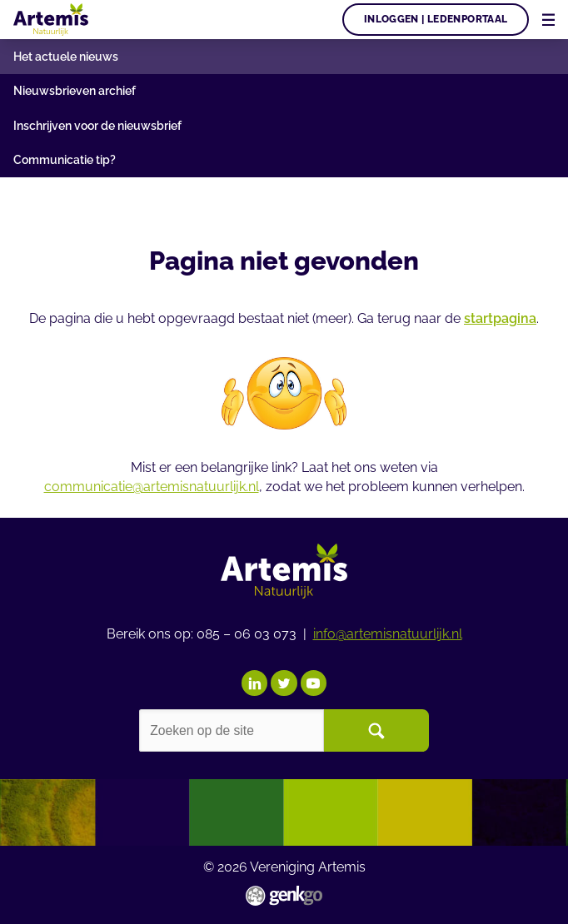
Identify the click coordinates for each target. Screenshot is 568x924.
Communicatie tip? (65, 160)
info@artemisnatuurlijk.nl (388, 632)
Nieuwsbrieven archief (75, 91)
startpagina (500, 318)
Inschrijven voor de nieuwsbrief (97, 126)
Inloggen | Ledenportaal (436, 19)
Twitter (284, 681)
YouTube (314, 681)
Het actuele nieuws (66, 57)
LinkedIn (254, 681)
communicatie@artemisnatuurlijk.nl (152, 487)
